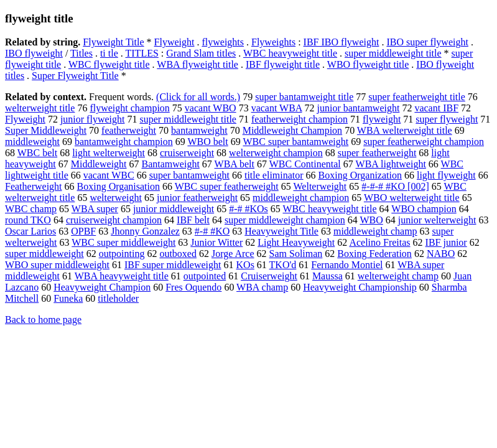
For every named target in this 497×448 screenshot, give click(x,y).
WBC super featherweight (227, 186)
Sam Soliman (296, 254)
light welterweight (109, 153)
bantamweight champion (124, 142)
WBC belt (37, 153)
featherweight (129, 130)
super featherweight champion (424, 142)
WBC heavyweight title (290, 53)
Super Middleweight (46, 130)
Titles (81, 53)
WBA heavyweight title (122, 276)
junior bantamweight (359, 108)
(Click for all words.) (198, 97)
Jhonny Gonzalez (145, 231)
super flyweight (447, 119)
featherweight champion (300, 119)
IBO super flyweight (427, 42)
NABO (441, 254)
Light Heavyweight (296, 242)
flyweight (382, 119)
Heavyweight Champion (102, 287)
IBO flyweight (34, 53)
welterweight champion (276, 153)
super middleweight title (393, 53)
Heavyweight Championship (360, 287)
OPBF (83, 231)
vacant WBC (109, 175)
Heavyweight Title (281, 231)
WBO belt (207, 142)
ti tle (109, 53)
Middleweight (99, 164)
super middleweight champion (285, 220)
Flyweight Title (113, 42)
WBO (371, 220)
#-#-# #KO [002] (395, 186)
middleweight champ (375, 231)
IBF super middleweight (173, 265)
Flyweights (273, 42)
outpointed (205, 276)
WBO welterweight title (412, 198)
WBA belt (235, 164)
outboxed (178, 254)
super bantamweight (189, 175)
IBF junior (446, 242)
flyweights (223, 42)
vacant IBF (436, 108)
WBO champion (424, 209)
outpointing (122, 254)
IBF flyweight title (283, 64)
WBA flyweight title (197, 64)
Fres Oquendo (193, 287)
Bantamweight (171, 164)
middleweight (32, 142)
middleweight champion (301, 198)
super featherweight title (417, 97)
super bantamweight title (304, 97)
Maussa (327, 276)
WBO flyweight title (368, 64)
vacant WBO (211, 108)
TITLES (142, 53)
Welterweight (320, 186)
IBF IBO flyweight (341, 42)
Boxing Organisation (118, 186)
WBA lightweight (391, 164)
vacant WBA (277, 108)
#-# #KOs (248, 209)
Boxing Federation (374, 254)
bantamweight (199, 130)
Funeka (68, 298)
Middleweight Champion (292, 130)
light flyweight (446, 175)
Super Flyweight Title (75, 76)
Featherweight (34, 186)
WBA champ (262, 287)
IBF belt (193, 220)
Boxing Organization (360, 175)
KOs (245, 265)
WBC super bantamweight (295, 142)
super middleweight (44, 254)
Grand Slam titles (201, 53)
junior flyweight (93, 119)
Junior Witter (216, 242)
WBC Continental (305, 164)
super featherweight (377, 153)
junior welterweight (437, 220)
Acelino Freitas (379, 242)
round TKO (28, 220)
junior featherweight (197, 198)
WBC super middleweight (123, 242)
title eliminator (274, 175)
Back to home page (43, 320)
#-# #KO (212, 231)
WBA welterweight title (405, 130)
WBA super (95, 209)
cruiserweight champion (114, 220)
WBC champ (31, 209)
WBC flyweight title (109, 64)
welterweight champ (398, 276)
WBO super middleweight (57, 265)
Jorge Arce (233, 254)
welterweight (116, 198)
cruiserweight (187, 153)
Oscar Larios (30, 231)
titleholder (118, 298)
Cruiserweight (269, 276)
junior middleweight (174, 209)
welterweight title (40, 108)
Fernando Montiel (347, 265)
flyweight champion (129, 108)
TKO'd (283, 265)
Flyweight (174, 42)
